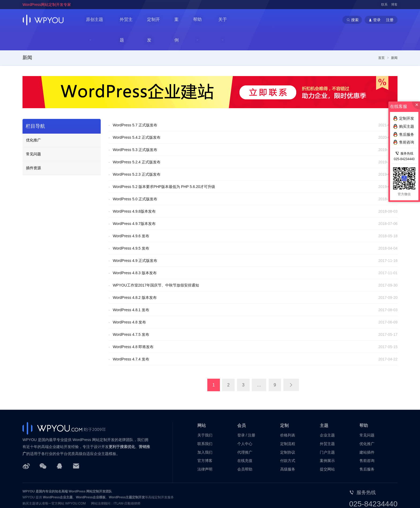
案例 (181, 20)
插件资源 (33, 148)
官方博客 (205, 441)
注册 (252, 416)
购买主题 (404, 126)
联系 (384, 5)
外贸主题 (129, 20)
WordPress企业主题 (58, 478)
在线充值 (245, 441)
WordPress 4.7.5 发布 (131, 315)
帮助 (200, 20)
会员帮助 (245, 450)
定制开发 (157, 20)
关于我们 (205, 416)
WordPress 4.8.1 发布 (131, 290)
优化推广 (33, 121)
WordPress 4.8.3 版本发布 (135, 253)
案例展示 (327, 441)
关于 (226, 20)
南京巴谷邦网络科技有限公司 (63, 490)
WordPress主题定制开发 (127, 478)
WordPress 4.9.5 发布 (131, 229)
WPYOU (29, 472)
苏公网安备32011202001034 (49, 496)
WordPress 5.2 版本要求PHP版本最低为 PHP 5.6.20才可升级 (164, 167)
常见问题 (33, 134)
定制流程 (288, 424)
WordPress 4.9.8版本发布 (134, 192)
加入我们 (205, 432)
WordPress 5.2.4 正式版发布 (137, 142)
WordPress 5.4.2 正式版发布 (137, 118)
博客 (394, 5)
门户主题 (327, 432)
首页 (381, 38)
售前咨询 (367, 441)
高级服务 (288, 450)
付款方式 (288, 441)
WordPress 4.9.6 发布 (131, 216)
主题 (324, 406)
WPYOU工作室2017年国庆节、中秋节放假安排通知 (156, 266)
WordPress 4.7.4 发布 (131, 340)
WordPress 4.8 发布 (129, 303)
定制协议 (288, 432)
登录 (241, 416)
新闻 (27, 38)
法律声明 (205, 450)
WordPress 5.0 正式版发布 (135, 179)
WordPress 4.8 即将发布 (133, 327)
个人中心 (245, 424)
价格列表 (288, 416)
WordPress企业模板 (91, 478)
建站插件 (367, 432)
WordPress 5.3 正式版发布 (135, 130)
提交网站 (327, 450)
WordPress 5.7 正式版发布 (135, 106)
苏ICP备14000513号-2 (90, 496)
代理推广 (245, 432)
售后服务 (367, 450)
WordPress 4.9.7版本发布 (134, 204)
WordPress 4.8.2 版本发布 (135, 278)
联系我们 (205, 424)
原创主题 (95, 20)
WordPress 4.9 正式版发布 (135, 241)
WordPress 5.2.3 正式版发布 (137, 155)
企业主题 (327, 416)
